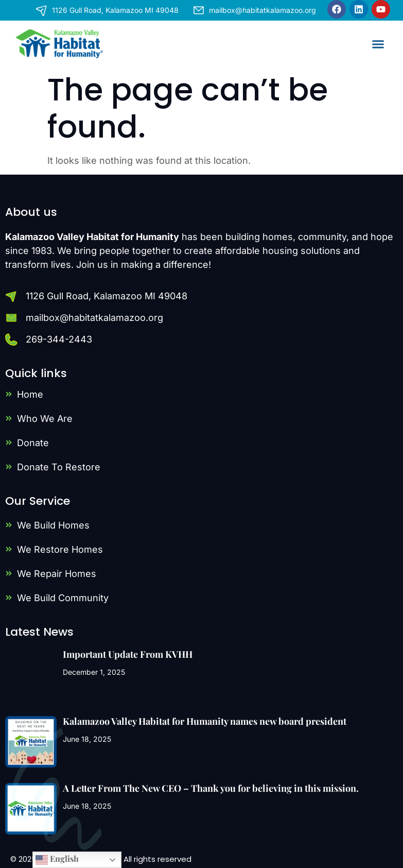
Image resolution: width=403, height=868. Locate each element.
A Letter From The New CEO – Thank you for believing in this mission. (211, 788)
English (57, 860)
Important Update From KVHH (128, 654)
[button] (378, 44)
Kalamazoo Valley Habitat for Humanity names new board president (205, 721)
